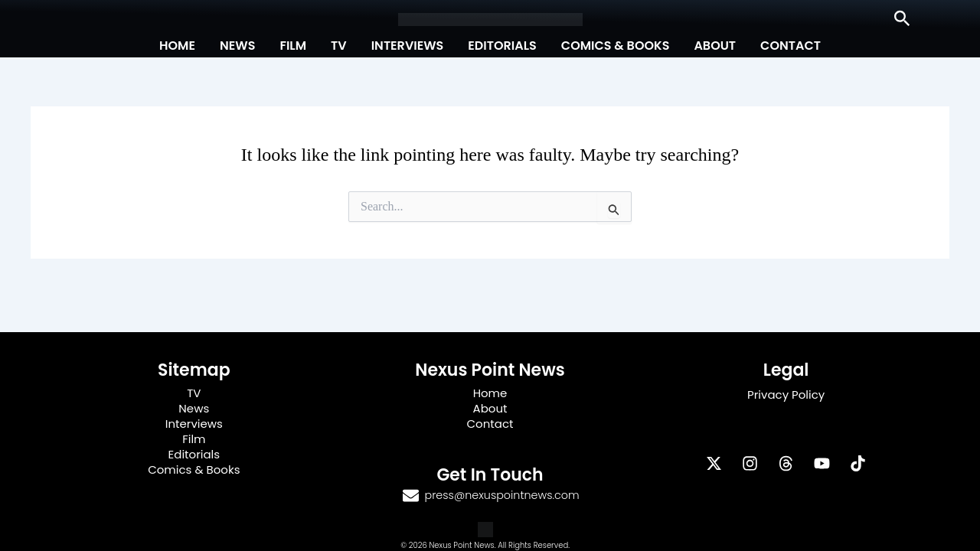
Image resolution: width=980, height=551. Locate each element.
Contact (791, 46)
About (715, 46)
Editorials (502, 46)
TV (339, 46)
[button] (902, 19)
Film (293, 46)
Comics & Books (616, 46)
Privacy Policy (786, 395)
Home (177, 46)
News (237, 46)
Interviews (408, 46)
